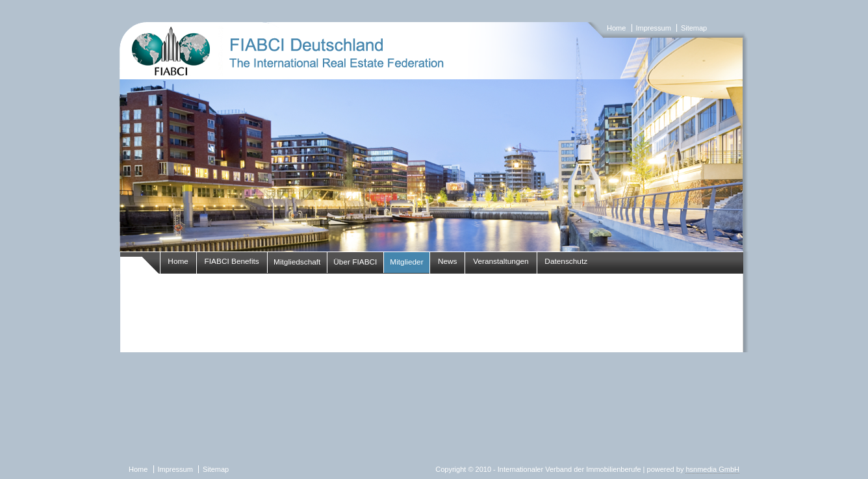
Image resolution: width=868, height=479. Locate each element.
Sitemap (694, 28)
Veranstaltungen (501, 261)
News (448, 261)
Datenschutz (566, 261)
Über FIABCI (355, 262)
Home (616, 28)
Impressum (653, 28)
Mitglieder (406, 262)
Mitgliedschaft (297, 262)
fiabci (434, 136)
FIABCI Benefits (232, 261)
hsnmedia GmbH (712, 469)
